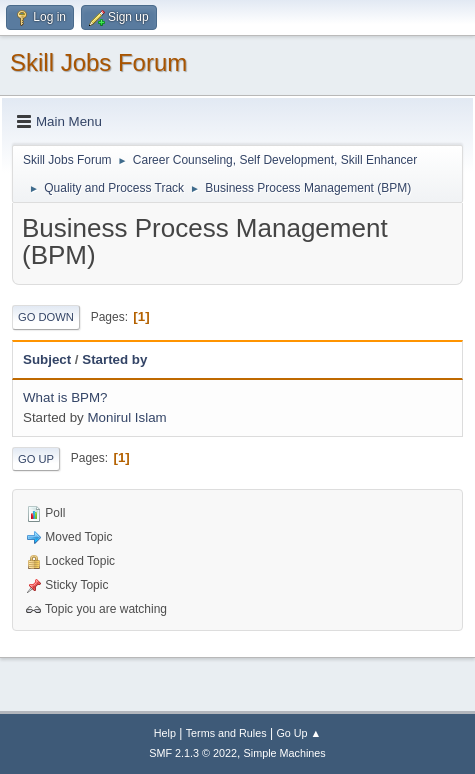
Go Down (46, 317)
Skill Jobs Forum (98, 62)
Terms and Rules (226, 733)
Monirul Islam (126, 417)
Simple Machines (285, 753)
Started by (114, 359)
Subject (47, 359)
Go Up (36, 459)
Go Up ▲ (298, 733)
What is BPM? (65, 397)
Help (165, 733)
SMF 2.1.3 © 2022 (193, 753)
